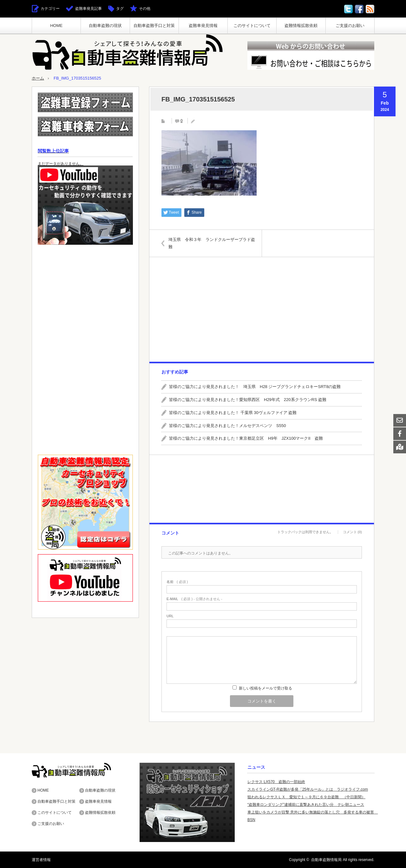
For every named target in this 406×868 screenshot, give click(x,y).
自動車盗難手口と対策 (154, 26)
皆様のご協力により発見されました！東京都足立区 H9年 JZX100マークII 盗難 (246, 438)
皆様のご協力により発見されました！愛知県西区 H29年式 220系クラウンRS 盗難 (248, 400)
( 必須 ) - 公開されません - (194, 599)
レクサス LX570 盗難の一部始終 (276, 782)
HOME (56, 26)
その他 (145, 9)
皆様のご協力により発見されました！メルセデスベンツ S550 (227, 426)
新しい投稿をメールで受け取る (265, 688)
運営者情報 (41, 860)
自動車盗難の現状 (105, 26)
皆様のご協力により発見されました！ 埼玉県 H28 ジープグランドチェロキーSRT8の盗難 (255, 387)
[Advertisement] (261, 309)
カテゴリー (50, 9)
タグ (120, 9)
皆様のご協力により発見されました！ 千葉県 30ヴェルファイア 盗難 (233, 413)
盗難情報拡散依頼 (301, 26)
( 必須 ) (177, 582)
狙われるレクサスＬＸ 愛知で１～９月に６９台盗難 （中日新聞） (306, 797)
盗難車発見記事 (88, 9)
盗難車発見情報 (203, 26)
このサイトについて (252, 26)
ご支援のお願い (350, 26)
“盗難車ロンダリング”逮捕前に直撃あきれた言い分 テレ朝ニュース (306, 805)
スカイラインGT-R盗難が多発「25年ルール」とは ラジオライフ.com (308, 789)
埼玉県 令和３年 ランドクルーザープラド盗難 (212, 243)
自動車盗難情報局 (326, 860)
